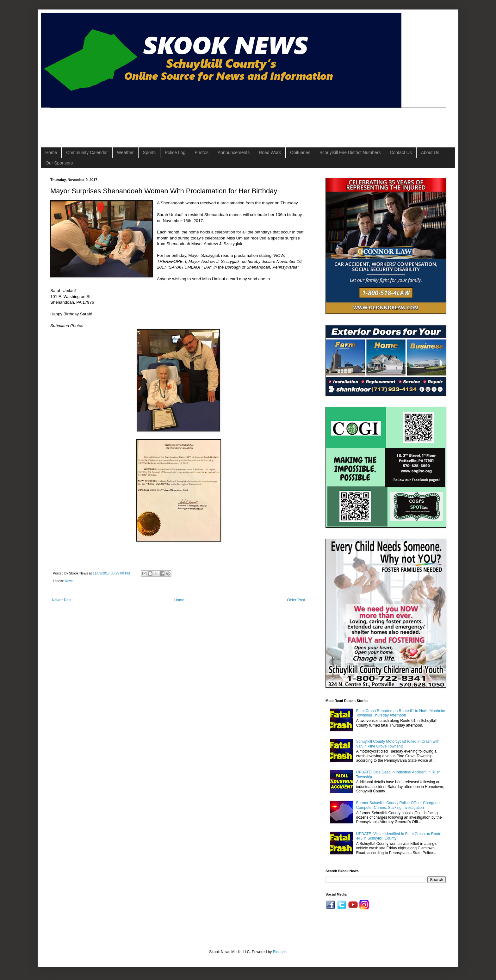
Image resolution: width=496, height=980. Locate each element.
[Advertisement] (165, 122)
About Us (430, 152)
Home (51, 152)
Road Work (270, 152)
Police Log (175, 152)
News (69, 581)
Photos (201, 152)
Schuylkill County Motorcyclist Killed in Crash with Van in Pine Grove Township (398, 744)
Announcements (234, 152)
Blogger (279, 952)
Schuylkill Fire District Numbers (350, 152)
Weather (125, 152)
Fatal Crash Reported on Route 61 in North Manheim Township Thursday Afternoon (401, 713)
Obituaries (300, 152)
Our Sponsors (59, 163)
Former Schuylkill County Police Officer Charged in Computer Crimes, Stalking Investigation (399, 805)
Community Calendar (87, 152)
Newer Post (62, 600)
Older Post (296, 600)
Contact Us (401, 152)
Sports (149, 152)
